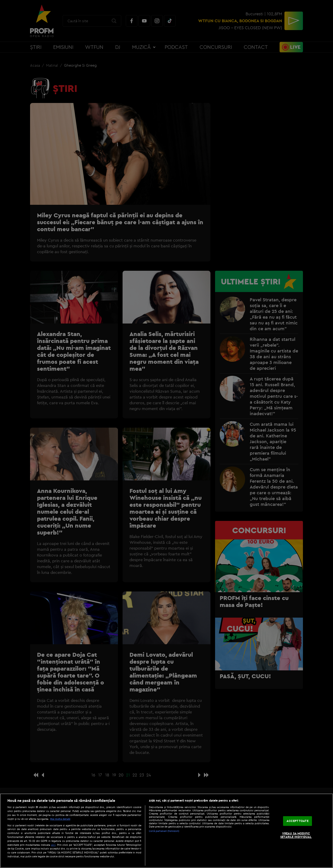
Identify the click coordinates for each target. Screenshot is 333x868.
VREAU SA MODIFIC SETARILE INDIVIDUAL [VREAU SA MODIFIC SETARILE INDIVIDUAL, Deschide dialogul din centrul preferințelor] (296, 835)
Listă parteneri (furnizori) (164, 831)
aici (53, 845)
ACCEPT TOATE (298, 821)
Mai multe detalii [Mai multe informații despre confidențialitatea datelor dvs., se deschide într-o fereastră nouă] (60, 819)
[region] (166, 831)
